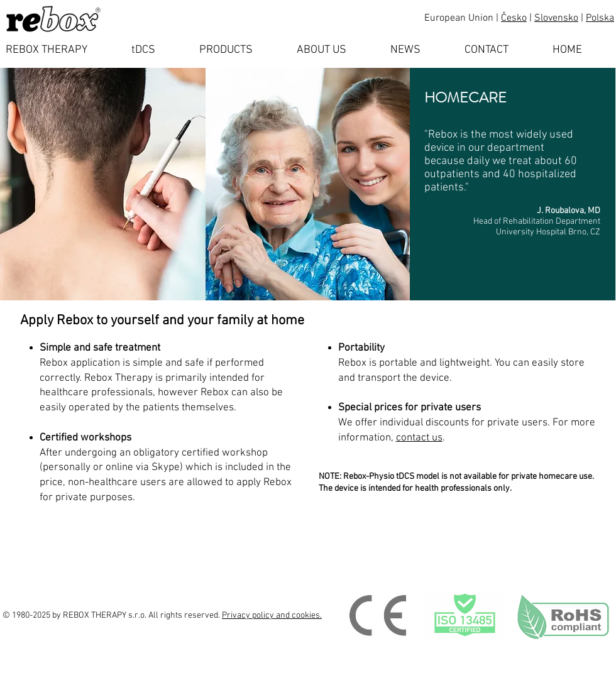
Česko (514, 18)
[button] (156, 50)
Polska (600, 18)
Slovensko (556, 18)
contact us (419, 438)
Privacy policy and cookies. (272, 616)
